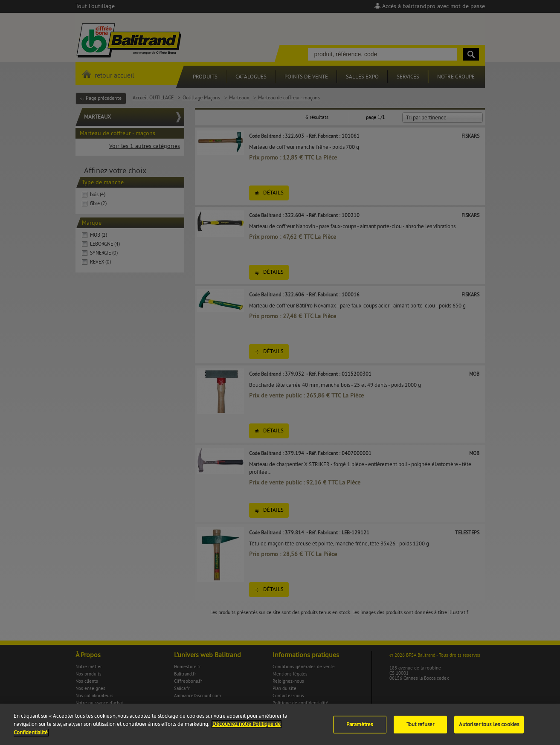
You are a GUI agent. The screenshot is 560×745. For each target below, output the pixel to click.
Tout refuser (421, 729)
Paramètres (360, 729)
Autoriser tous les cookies (489, 729)
